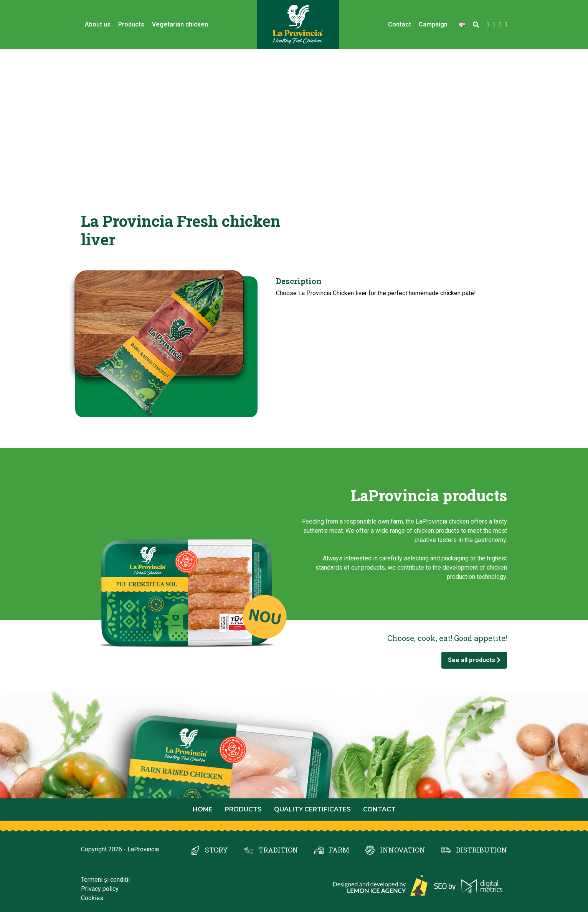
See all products (474, 660)
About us (98, 24)
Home (203, 809)
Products (131, 24)
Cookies (92, 898)
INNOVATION (403, 850)
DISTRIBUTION (481, 850)
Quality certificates (312, 809)
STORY (216, 850)
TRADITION (278, 850)
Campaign (433, 24)
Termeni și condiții (105, 880)
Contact (400, 24)
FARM (339, 850)
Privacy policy (100, 889)
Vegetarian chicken (180, 24)
